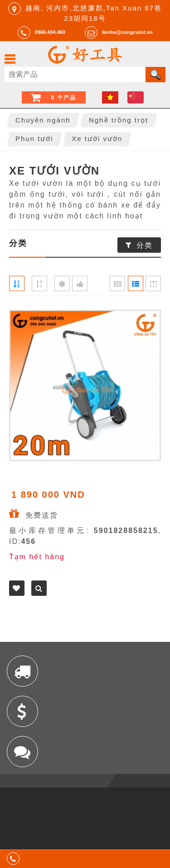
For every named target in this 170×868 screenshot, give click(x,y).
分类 (145, 245)
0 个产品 (63, 98)
